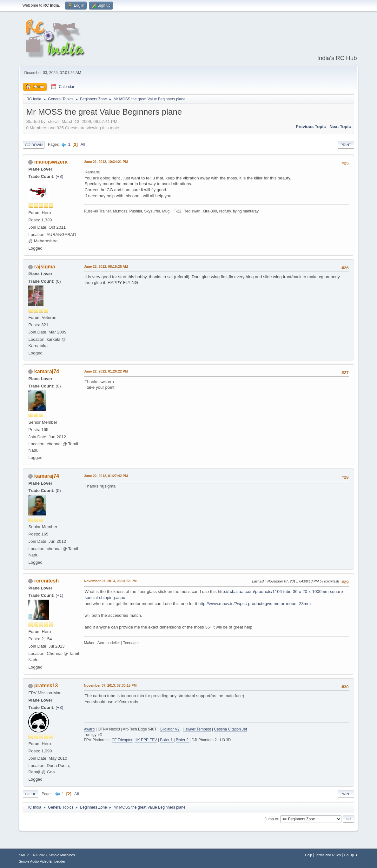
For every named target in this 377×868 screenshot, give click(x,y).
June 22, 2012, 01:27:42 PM (106, 476)
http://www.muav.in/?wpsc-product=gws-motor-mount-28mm (255, 604)
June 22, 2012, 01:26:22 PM (106, 371)
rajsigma (45, 267)
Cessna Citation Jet (230, 729)
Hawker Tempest (197, 729)
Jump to (271, 819)
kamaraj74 (47, 371)
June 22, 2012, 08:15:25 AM (106, 266)
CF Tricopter (122, 740)
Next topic (340, 127)
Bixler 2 (183, 740)
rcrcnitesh (46, 581)
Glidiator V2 (170, 729)
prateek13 (46, 686)
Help (308, 855)
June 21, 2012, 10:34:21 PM (106, 162)
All (83, 144)
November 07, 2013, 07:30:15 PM (110, 685)
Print (346, 145)
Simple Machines (62, 855)
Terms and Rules (328, 855)
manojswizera (51, 162)
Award (89, 729)
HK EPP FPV (146, 740)
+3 (60, 176)
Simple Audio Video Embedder (42, 861)
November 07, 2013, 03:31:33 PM (110, 581)
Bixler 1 (167, 740)
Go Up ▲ (351, 855)
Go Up (30, 794)
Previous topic (311, 127)
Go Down (34, 145)
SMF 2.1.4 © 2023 (33, 855)
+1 (60, 595)
